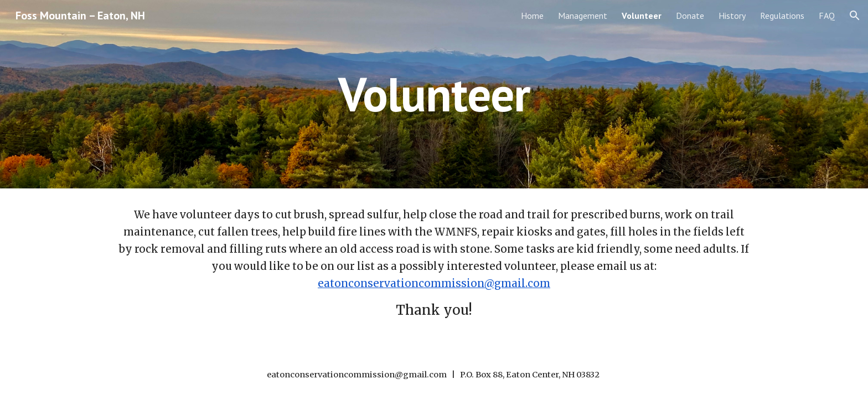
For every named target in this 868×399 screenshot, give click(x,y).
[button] (855, 16)
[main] (434, 94)
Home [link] (532, 16)
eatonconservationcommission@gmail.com (434, 283)
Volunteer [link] (642, 16)
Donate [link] (690, 16)
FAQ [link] (827, 16)
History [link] (732, 16)
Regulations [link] (782, 16)
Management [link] (583, 16)
